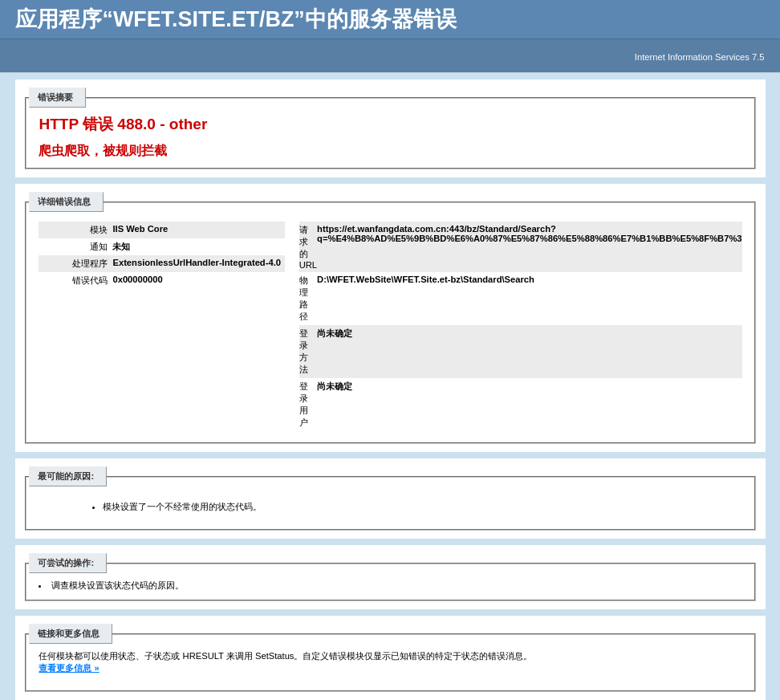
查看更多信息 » (69, 668)
